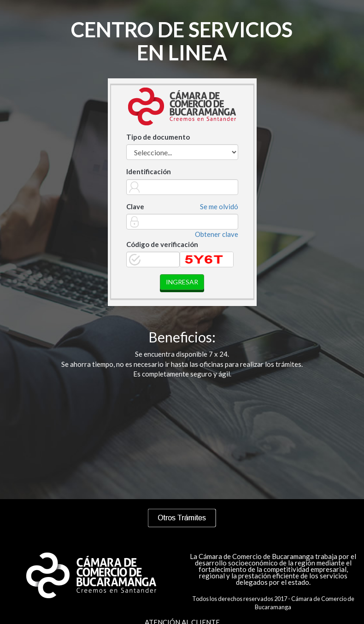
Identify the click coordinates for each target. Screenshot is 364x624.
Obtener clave (217, 234)
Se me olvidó (219, 206)
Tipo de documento (158, 137)
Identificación (149, 171)
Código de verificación (162, 244)
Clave (135, 206)
